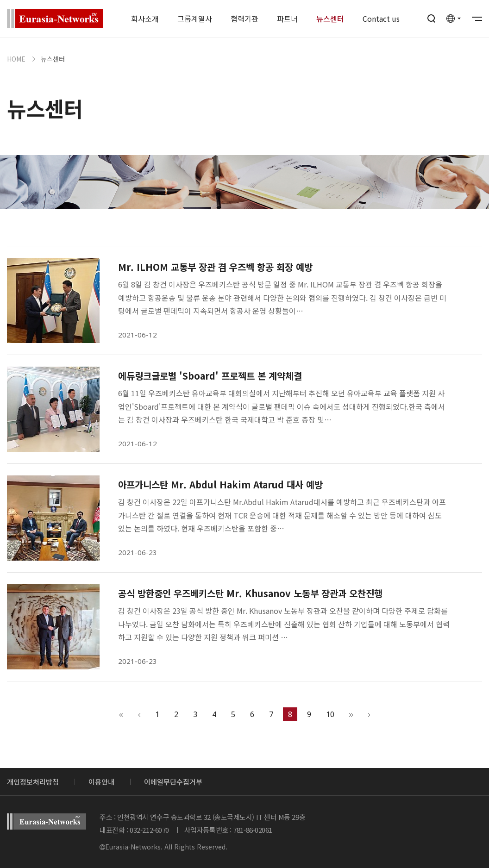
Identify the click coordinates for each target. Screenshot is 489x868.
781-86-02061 (253, 830)
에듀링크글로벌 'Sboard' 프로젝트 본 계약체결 (210, 376)
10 (330, 714)
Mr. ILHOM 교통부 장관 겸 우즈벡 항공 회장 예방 (215, 267)
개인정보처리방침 (33, 782)
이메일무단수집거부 (173, 782)
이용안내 (101, 782)
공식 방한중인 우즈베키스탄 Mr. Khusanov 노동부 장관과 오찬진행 (250, 593)
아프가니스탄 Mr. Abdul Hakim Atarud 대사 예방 (220, 485)
